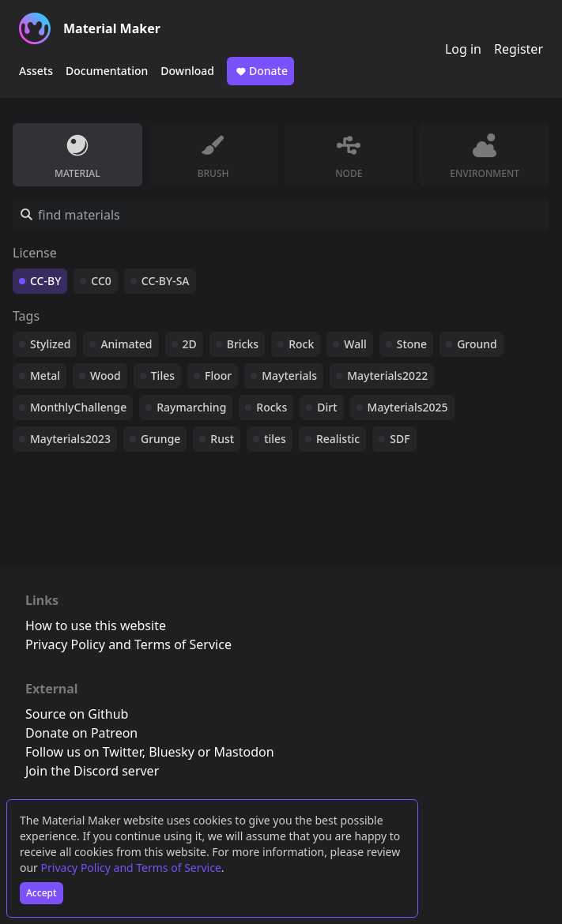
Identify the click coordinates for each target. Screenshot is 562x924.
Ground (477, 344)
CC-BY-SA (166, 281)
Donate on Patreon (81, 733)
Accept (41, 893)
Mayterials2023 (70, 439)
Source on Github (77, 714)
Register (519, 49)
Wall (355, 344)
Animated (126, 344)
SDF (400, 439)
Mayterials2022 (387, 376)
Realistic (338, 439)
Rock (301, 344)
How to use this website (96, 625)
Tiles (163, 376)
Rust (222, 439)
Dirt (327, 407)
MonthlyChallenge (78, 407)
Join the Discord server (92, 771)
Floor (218, 376)
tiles (275, 439)
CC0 (101, 281)
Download (187, 71)
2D (190, 344)
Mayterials (289, 376)
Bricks (243, 344)
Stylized (50, 344)
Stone (412, 344)
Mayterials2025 (408, 407)
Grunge (160, 439)
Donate (260, 71)
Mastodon (244, 752)
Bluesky (172, 752)
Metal (45, 376)
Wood (106, 376)
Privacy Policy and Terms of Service (131, 868)
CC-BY (45, 281)
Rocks (272, 407)
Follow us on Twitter (84, 752)
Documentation (107, 71)
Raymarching (191, 407)
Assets (36, 71)
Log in (463, 49)
